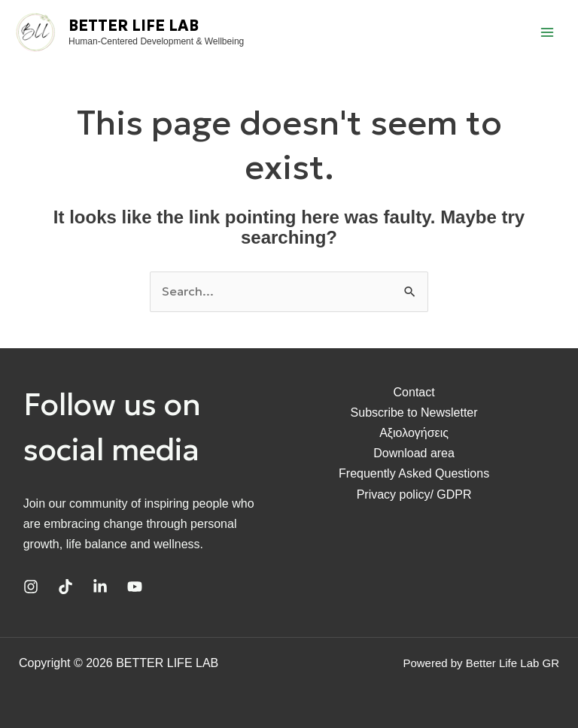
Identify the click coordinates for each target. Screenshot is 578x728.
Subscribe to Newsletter (414, 413)
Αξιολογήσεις (414, 433)
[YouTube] (135, 587)
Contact (414, 392)
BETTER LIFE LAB (134, 26)
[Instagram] (31, 587)
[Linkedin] (100, 587)
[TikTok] (65, 587)
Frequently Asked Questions (414, 473)
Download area (414, 453)
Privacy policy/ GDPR (414, 494)
